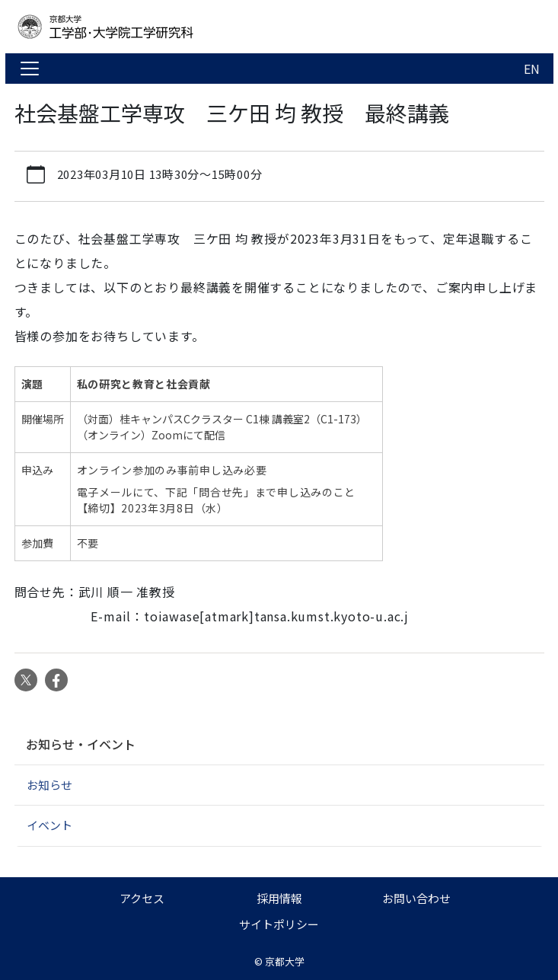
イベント (49, 825)
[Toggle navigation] (30, 69)
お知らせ (49, 785)
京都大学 (285, 961)
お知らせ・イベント (81, 744)
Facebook (56, 680)
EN (532, 69)
